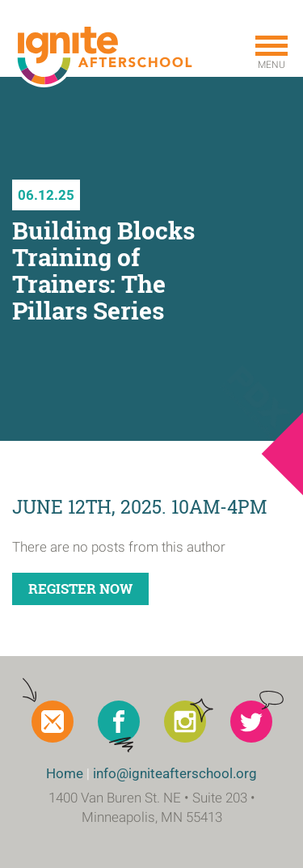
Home (65, 773)
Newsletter (53, 722)
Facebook (119, 722)
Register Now (80, 589)
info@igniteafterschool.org (175, 773)
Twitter (251, 722)
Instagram (185, 722)
